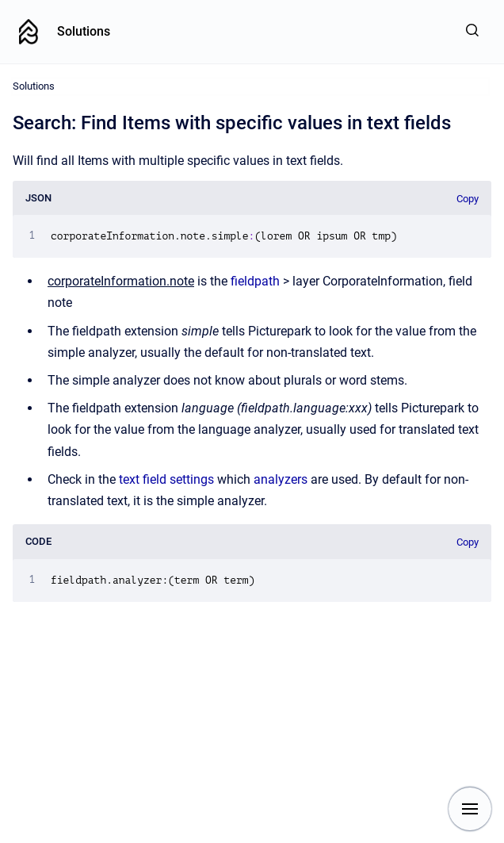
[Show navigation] (470, 809)
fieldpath (257, 281)
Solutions (84, 31)
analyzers (282, 479)
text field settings (168, 479)
